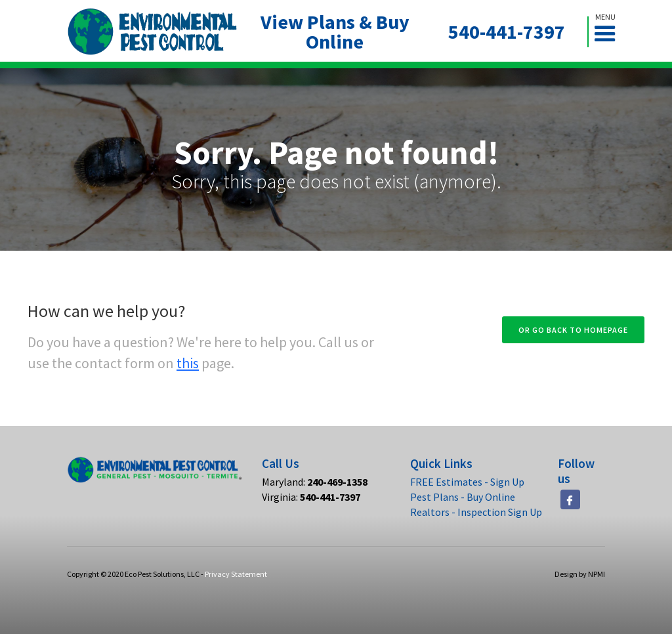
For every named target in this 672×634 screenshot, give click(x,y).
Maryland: (315, 482)
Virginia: (311, 497)
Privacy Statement (236, 574)
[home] (152, 32)
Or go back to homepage (573, 330)
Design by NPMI (580, 574)
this (188, 363)
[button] (610, 32)
